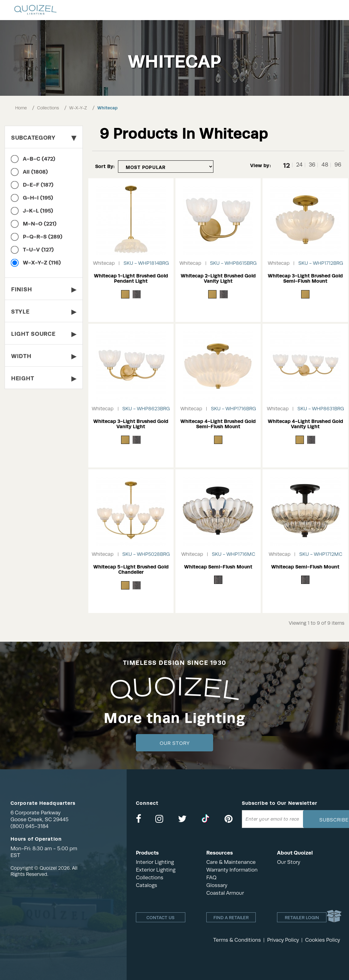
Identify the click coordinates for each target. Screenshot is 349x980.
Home (21, 108)
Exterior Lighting (156, 870)
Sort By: (105, 166)
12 (287, 165)
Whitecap (107, 108)
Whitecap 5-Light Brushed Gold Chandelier (131, 570)
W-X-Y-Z (78, 108)
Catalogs (147, 885)
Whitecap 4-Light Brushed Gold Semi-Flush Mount (218, 424)
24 (299, 165)
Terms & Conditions (237, 940)
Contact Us (160, 918)
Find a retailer (231, 918)
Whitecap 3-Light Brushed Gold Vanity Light (131, 424)
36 (312, 165)
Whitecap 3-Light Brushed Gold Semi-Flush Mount (305, 279)
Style (44, 312)
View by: (261, 165)
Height (44, 378)
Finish (44, 289)
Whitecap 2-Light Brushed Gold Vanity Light (218, 279)
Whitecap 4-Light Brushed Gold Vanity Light (305, 424)
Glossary (217, 885)
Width (44, 356)
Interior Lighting (155, 862)
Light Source (44, 334)
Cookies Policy (323, 940)
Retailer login (302, 918)
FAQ (211, 878)
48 (325, 165)
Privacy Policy (283, 940)
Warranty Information (232, 870)
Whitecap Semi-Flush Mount (218, 567)
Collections (48, 108)
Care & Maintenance (231, 862)
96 (338, 165)
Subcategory (44, 138)
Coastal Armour (225, 893)
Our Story (175, 743)
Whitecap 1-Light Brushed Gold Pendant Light (131, 279)
